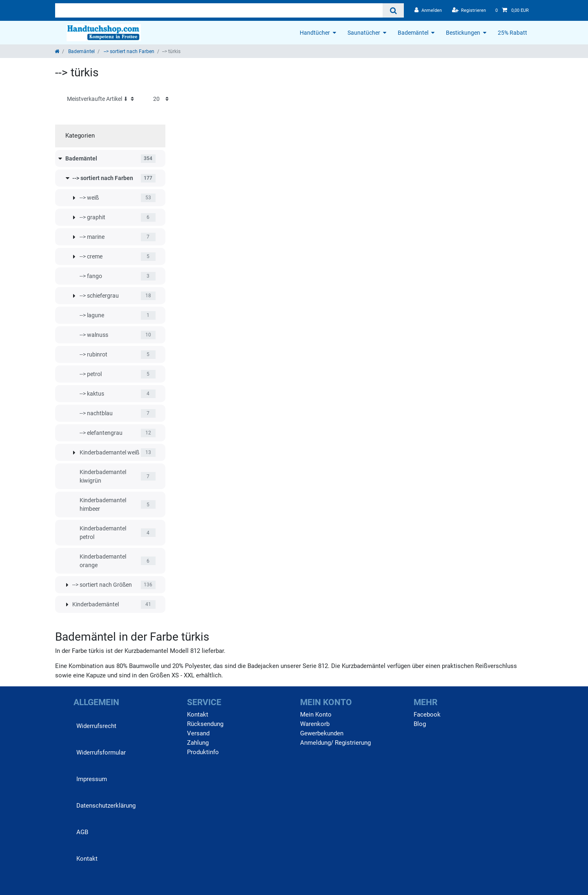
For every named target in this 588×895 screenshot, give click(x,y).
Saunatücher (364, 33)
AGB (82, 832)
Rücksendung (205, 724)
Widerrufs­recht (96, 726)
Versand (198, 733)
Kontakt (87, 859)
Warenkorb (315, 724)
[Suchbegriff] (219, 10)
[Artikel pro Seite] (161, 99)
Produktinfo (203, 752)
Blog (420, 724)
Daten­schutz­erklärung (106, 806)
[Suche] (393, 10)
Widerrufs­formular (101, 753)
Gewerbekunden (322, 733)
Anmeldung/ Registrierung (335, 743)
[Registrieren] (469, 10)
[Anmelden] (428, 10)
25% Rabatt (512, 33)
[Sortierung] (100, 99)
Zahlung (198, 743)
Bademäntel (413, 33)
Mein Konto (316, 715)
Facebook (427, 715)
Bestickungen (463, 33)
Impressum (92, 779)
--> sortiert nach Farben (128, 51)
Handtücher (315, 33)
